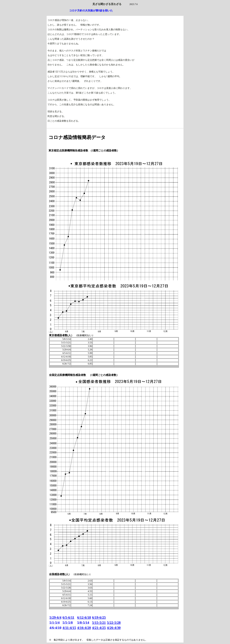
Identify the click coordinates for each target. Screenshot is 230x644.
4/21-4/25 (99, 628)
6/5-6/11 (68, 617)
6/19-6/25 (99, 617)
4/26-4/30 (114, 628)
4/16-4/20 (84, 628)
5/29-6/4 (55, 617)
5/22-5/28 (114, 622)
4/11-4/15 (69, 628)
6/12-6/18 (84, 617)
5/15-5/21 (99, 622)
